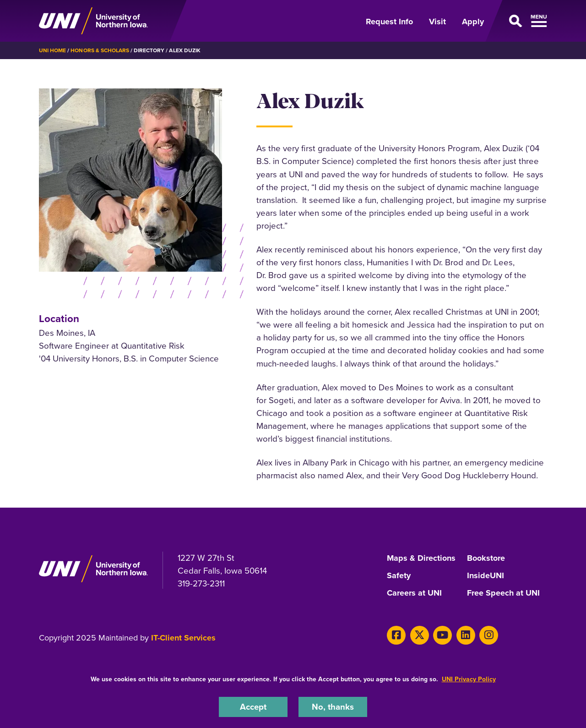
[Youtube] (442, 635)
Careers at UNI (414, 593)
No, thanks (333, 707)
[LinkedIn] (466, 635)
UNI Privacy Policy (469, 679)
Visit (437, 22)
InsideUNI (486, 576)
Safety (399, 576)
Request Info (389, 22)
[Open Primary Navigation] (521, 21)
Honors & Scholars (100, 50)
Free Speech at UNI (503, 593)
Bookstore (486, 558)
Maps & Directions (421, 558)
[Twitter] (420, 635)
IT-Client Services (183, 638)
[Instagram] (489, 635)
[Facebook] (396, 635)
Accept (253, 707)
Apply (473, 22)
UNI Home (52, 50)
